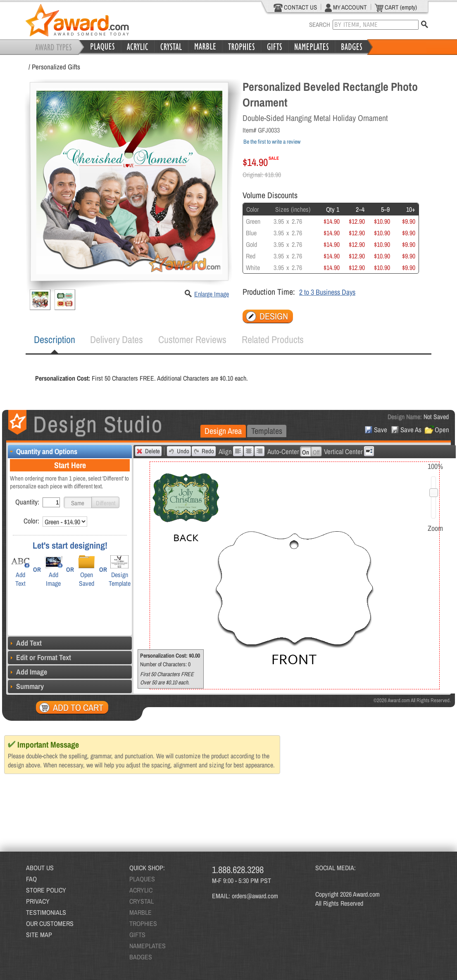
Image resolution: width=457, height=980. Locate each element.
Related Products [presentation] (273, 339)
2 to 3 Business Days (327, 292)
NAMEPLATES (148, 946)
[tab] (55, 340)
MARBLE (140, 912)
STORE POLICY (46, 890)
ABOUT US (40, 868)
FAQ (31, 879)
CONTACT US (295, 7)
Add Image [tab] (27, 672)
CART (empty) (396, 7)
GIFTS (137, 935)
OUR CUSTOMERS (50, 923)
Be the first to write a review (272, 142)
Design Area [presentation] (223, 431)
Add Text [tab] (25, 643)
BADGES (141, 957)
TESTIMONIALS (46, 912)
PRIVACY (38, 901)
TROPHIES (143, 923)
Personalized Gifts (56, 67)
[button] (78, 502)
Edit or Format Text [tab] (39, 657)
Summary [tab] (26, 686)
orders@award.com (255, 896)
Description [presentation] (55, 339)
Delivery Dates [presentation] (117, 339)
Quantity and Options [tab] (43, 451)
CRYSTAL (142, 901)
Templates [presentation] (267, 431)
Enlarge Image (212, 294)
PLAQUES (142, 879)
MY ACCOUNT (346, 7)
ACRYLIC (141, 890)
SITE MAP (39, 935)
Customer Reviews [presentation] (192, 339)
